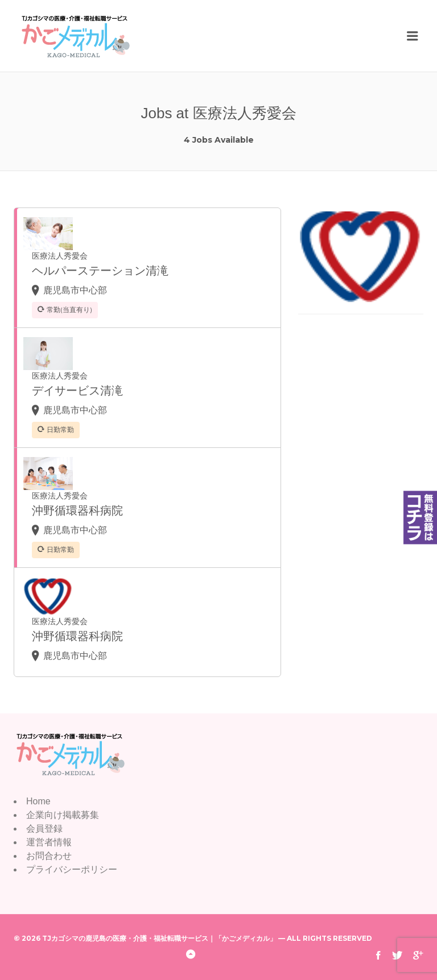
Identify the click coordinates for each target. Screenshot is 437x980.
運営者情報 (49, 842)
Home (38, 801)
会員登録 (44, 829)
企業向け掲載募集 (63, 815)
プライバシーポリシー (72, 869)
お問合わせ (49, 856)
